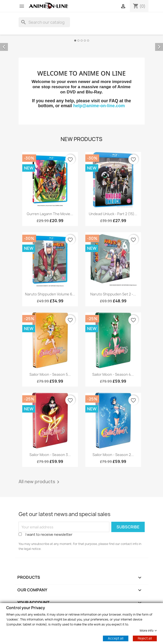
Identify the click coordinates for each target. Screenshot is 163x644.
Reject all (145, 638)
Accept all (116, 638)
